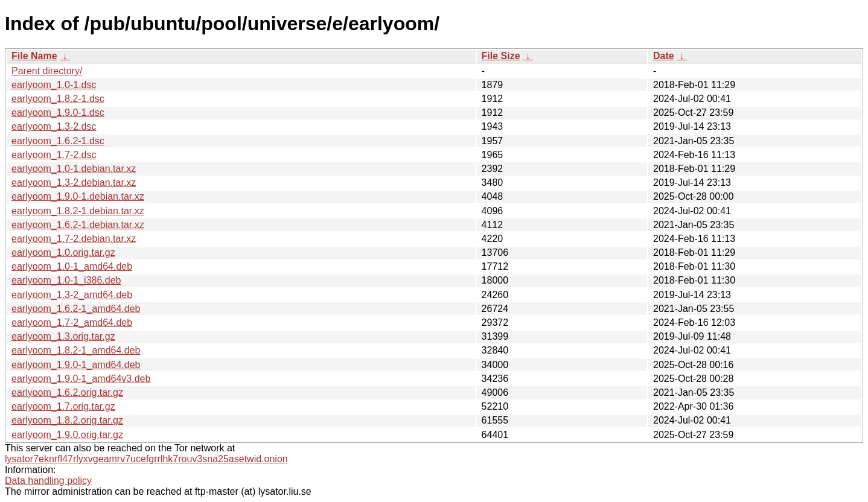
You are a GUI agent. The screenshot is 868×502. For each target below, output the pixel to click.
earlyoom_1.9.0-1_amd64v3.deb (81, 379)
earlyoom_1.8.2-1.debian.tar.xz (78, 211)
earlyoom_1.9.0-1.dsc (58, 113)
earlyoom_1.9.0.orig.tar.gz (67, 435)
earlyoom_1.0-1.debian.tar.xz (74, 169)
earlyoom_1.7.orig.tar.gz (63, 406)
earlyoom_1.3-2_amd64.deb (72, 295)
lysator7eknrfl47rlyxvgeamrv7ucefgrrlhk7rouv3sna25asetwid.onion (146, 459)
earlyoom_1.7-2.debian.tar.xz (74, 239)
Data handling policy (48, 481)
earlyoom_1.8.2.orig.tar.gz (67, 420)
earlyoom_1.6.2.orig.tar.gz (67, 392)
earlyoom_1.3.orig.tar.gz (63, 336)
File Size (501, 56)
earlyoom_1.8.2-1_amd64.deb (76, 350)
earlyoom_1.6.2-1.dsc (58, 141)
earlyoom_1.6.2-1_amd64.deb (76, 309)
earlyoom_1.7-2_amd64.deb (72, 322)
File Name (34, 56)
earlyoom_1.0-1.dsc (54, 85)
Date (664, 56)
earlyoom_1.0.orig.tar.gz (63, 253)
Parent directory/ (47, 71)
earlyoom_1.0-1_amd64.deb (72, 266)
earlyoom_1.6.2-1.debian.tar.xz (78, 225)
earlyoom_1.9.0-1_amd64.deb (76, 365)
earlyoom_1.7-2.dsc (54, 155)
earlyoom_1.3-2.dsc (54, 126)
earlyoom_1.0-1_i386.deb (66, 280)
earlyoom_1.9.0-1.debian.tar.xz (78, 196)
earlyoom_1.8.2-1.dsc (58, 99)
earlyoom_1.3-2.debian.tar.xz (74, 183)
